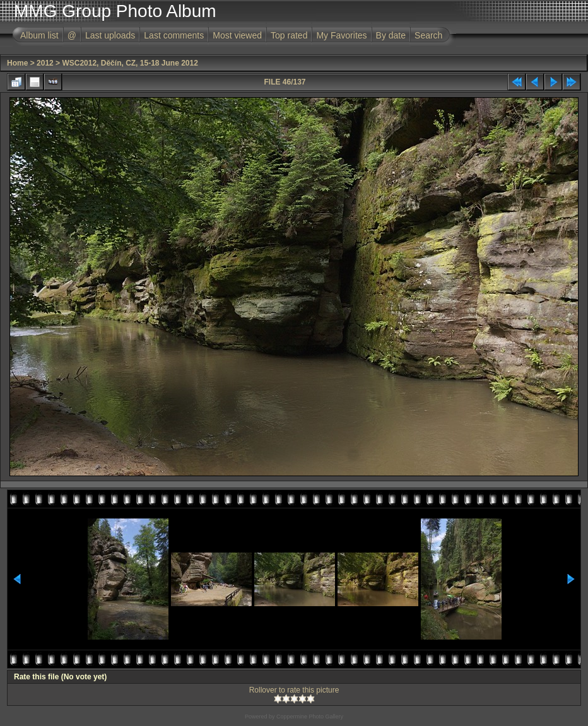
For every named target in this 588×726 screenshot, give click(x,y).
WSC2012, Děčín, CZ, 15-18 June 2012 (130, 63)
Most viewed (237, 35)
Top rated (289, 35)
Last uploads (110, 35)
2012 (45, 63)
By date (391, 35)
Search (428, 35)
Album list (39, 35)
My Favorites (341, 35)
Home (17, 63)
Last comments (174, 35)
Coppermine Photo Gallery (310, 717)
